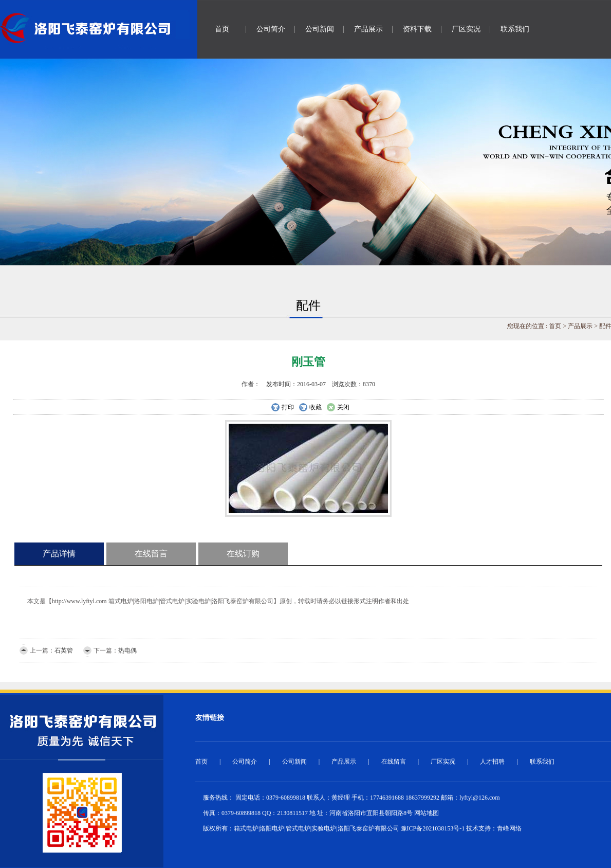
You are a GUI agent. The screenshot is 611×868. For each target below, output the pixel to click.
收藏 (310, 408)
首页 (222, 29)
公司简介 (271, 29)
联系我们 (515, 29)
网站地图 (427, 813)
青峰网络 (509, 828)
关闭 (338, 408)
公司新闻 (320, 29)
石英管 (64, 650)
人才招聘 (492, 762)
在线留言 (151, 554)
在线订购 (243, 554)
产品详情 (59, 554)
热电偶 (127, 650)
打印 (282, 408)
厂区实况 (466, 29)
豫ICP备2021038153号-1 (433, 828)
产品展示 (368, 29)
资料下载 (417, 29)
